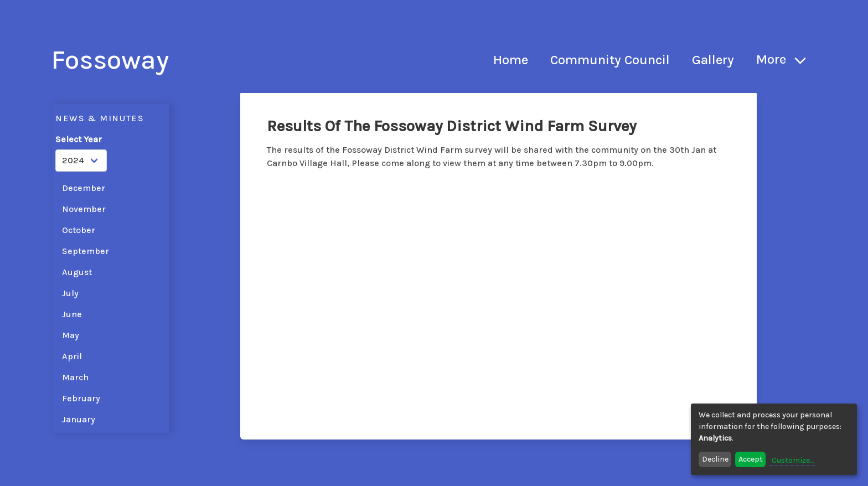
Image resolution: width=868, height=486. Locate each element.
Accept (751, 459)
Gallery (713, 60)
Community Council (610, 60)
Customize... (793, 460)
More (771, 59)
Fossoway (110, 60)
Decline (715, 459)
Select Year (79, 139)
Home (511, 60)
